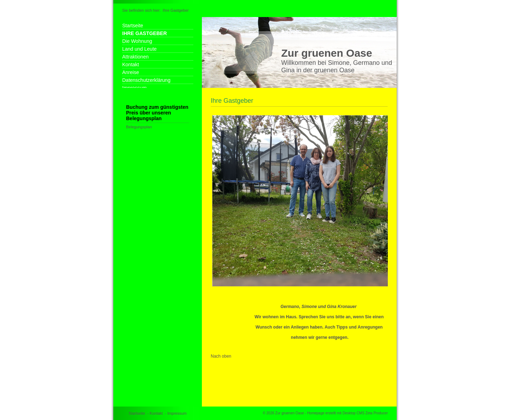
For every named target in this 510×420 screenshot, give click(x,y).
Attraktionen (135, 57)
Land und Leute (139, 49)
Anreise (131, 72)
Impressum (177, 413)
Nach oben (221, 356)
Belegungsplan (139, 127)
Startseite (133, 26)
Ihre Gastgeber (175, 10)
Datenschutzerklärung (146, 80)
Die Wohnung (137, 41)
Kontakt (131, 65)
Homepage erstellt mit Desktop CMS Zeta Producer (347, 413)
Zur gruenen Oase (327, 53)
